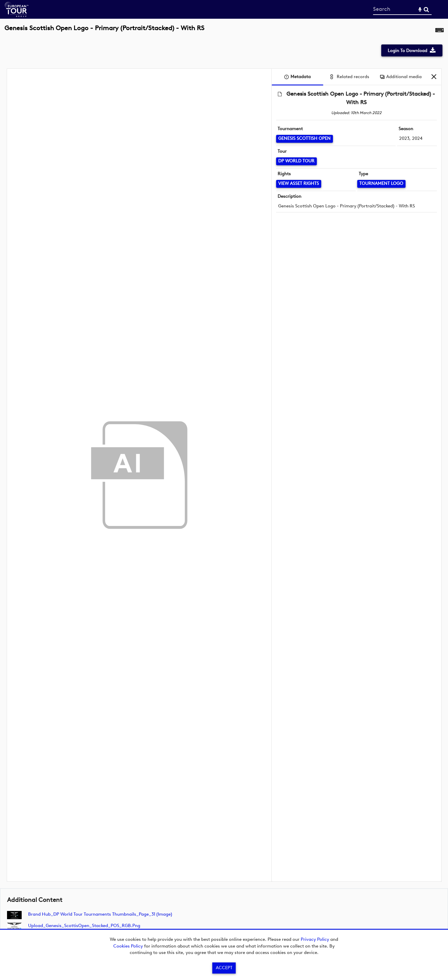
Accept (224, 968)
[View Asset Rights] (299, 184)
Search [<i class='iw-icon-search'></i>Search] (426, 9)
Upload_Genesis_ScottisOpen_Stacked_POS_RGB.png (84, 926)
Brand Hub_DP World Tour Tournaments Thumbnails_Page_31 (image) (100, 914)
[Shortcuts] (440, 31)
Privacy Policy (315, 939)
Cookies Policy (128, 946)
